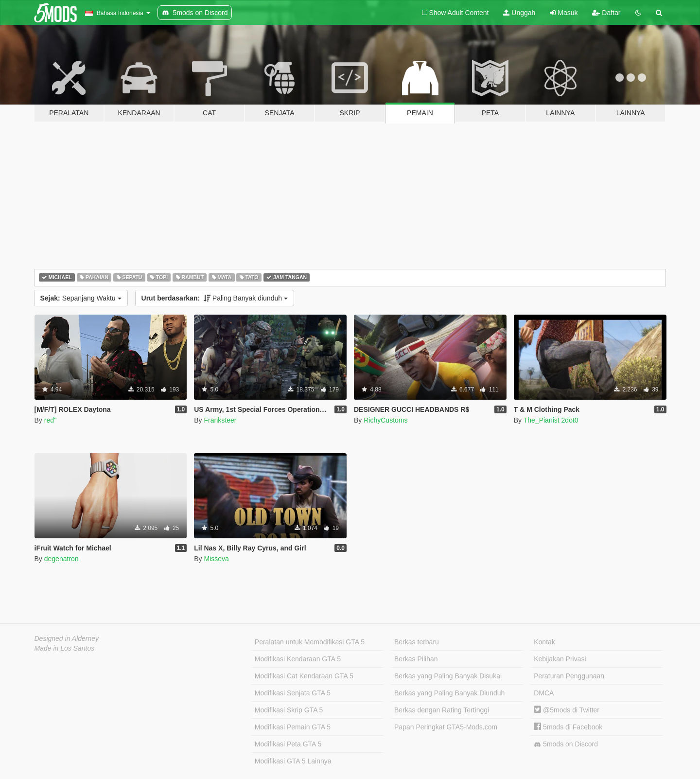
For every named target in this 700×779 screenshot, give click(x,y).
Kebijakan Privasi (560, 659)
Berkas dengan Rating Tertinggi (442, 710)
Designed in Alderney (67, 638)
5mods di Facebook (568, 727)
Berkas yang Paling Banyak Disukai (448, 676)
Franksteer (220, 420)
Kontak (544, 642)
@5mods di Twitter (567, 710)
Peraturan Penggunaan (569, 676)
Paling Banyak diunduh (215, 298)
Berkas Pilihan (416, 659)
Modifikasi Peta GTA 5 (288, 744)
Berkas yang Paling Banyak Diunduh (449, 693)
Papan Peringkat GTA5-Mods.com (446, 727)
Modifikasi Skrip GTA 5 (289, 710)
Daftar (606, 13)
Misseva (216, 559)
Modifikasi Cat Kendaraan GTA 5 (304, 676)
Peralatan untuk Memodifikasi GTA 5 (310, 642)
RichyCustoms (385, 420)
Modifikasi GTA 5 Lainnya (293, 761)
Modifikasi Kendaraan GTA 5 (298, 659)
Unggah (519, 13)
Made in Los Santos (65, 648)
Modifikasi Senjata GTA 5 (293, 693)
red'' (51, 420)
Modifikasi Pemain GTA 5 (293, 727)
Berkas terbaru (417, 642)
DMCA (544, 693)
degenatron (61, 559)
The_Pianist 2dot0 (551, 420)
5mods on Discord (566, 744)
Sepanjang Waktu (81, 298)
